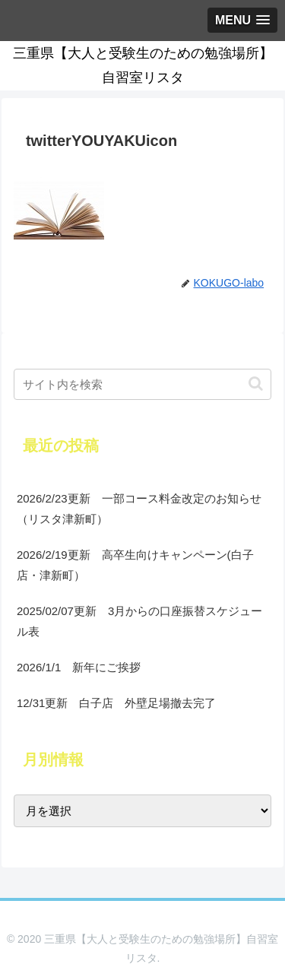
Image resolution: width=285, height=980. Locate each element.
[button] (256, 384)
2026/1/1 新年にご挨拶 (79, 667)
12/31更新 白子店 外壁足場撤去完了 (117, 703)
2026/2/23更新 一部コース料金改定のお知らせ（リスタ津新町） (139, 509)
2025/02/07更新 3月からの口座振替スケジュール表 (139, 621)
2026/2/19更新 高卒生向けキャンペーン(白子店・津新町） (135, 565)
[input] (142, 384)
